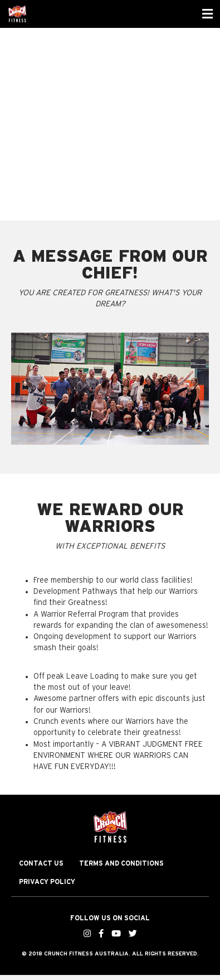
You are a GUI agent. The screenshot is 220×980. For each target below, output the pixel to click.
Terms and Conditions (121, 863)
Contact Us (41, 863)
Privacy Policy (47, 882)
